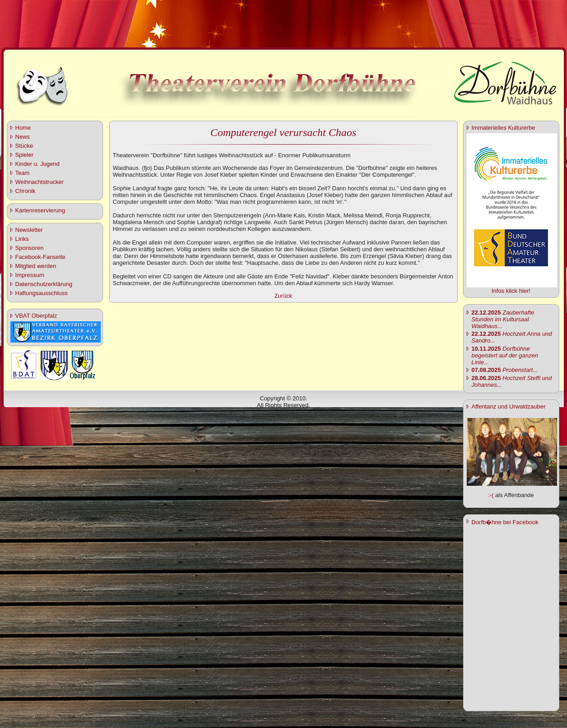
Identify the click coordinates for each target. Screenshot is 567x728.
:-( (491, 495)
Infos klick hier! (511, 291)
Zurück (283, 296)
